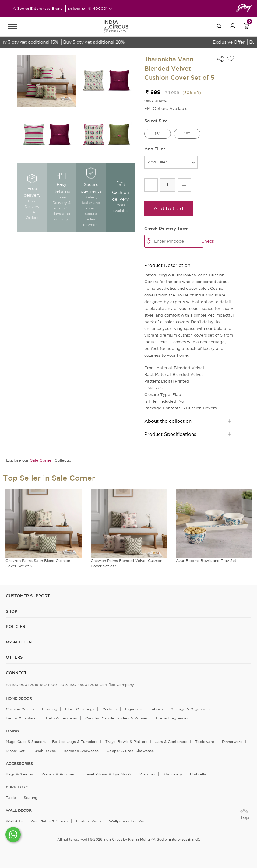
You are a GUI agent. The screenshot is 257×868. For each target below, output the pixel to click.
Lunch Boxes (44, 751)
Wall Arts (14, 821)
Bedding (50, 709)
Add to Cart (169, 208)
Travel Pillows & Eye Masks (107, 774)
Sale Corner (42, 460)
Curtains (110, 709)
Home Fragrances (172, 718)
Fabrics (156, 709)
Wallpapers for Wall (128, 821)
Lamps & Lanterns (22, 718)
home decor (19, 698)
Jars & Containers (171, 742)
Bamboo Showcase (81, 751)
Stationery (173, 774)
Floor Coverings (80, 709)
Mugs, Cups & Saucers (26, 742)
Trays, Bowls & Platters (126, 742)
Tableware (205, 742)
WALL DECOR (19, 810)
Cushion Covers (20, 709)
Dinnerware (232, 742)
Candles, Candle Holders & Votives (117, 718)
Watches (147, 774)
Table (11, 798)
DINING (12, 731)
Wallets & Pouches (58, 774)
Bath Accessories (62, 718)
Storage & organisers (190, 709)
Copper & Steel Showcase (130, 751)
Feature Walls (89, 821)
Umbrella (198, 774)
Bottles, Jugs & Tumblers (75, 742)
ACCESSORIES (19, 764)
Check (208, 241)
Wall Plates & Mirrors (49, 821)
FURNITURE (17, 787)
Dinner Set (15, 751)
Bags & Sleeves (20, 774)
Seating (31, 798)
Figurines (133, 709)
